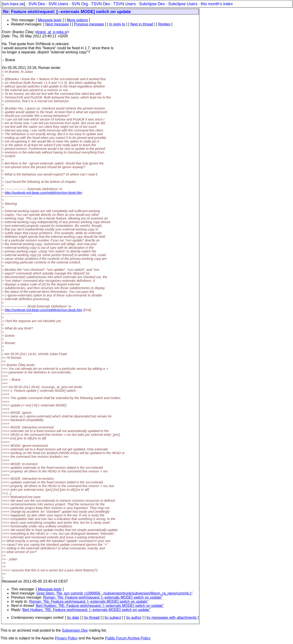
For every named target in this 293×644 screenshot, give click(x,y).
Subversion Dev (75, 630)
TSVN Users (125, 4)
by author (134, 618)
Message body (50, 20)
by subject (113, 618)
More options (77, 20)
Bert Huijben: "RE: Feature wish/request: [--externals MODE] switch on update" (100, 606)
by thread (92, 618)
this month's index (217, 4)
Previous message (89, 24)
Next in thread (142, 24)
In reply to (117, 24)
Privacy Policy (66, 638)
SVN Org (80, 4)
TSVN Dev (101, 4)
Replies (164, 24)
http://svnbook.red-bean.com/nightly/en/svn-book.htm (43, 193)
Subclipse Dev (152, 4)
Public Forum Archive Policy (128, 638)
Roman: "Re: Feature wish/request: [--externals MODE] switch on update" (103, 597)
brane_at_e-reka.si (52, 32)
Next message (57, 24)
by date (73, 618)
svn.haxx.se (13, 4)
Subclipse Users (183, 4)
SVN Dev (37, 4)
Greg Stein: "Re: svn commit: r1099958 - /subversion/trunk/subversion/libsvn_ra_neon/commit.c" (115, 593)
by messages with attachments (172, 618)
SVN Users (58, 4)
